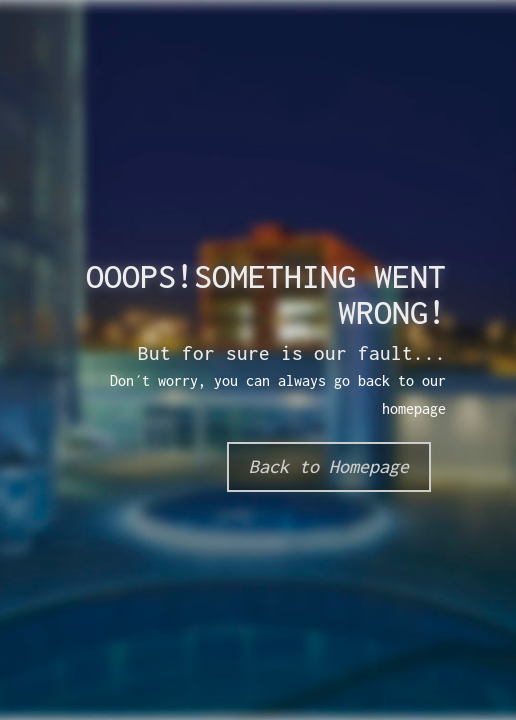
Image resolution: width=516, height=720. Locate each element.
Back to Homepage (329, 466)
